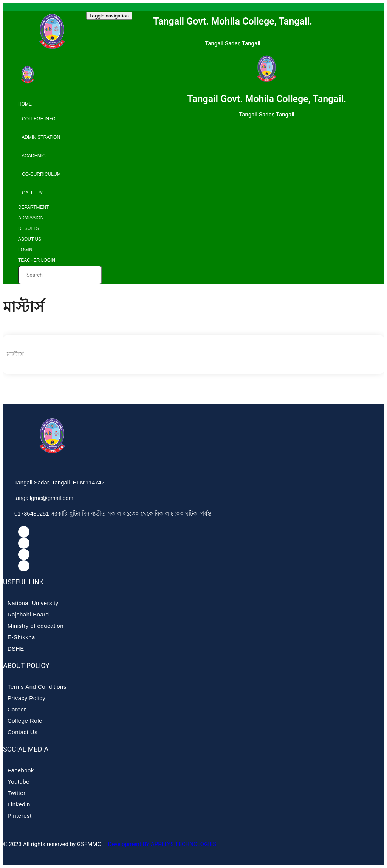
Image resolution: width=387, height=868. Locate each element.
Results (28, 228)
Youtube (19, 782)
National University (33, 603)
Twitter (17, 793)
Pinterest (20, 816)
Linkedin (19, 804)
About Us (30, 239)
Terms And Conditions (37, 687)
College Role (25, 721)
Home (25, 104)
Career (17, 709)
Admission (31, 218)
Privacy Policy (26, 698)
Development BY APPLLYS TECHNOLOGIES (161, 844)
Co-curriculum (39, 174)
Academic (32, 156)
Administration (39, 137)
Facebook (21, 770)
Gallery (30, 193)
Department (34, 207)
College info (37, 119)
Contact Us (22, 732)
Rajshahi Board (28, 614)
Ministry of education (36, 626)
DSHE (16, 648)
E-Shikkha (21, 637)
